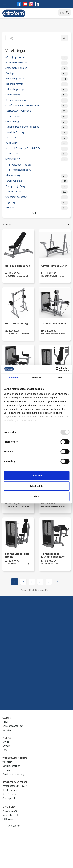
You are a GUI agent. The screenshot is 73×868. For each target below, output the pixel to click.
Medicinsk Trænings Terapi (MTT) (36, 149)
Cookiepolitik (9, 798)
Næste (57, 582)
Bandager (36, 74)
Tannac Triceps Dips (54, 324)
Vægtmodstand (21, 165)
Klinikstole (36, 138)
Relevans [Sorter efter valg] (36, 225)
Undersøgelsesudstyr (36, 197)
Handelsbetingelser (12, 790)
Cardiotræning (36, 95)
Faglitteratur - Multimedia (36, 111)
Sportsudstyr (36, 154)
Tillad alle (36, 476)
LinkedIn (37, 4)
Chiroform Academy (36, 100)
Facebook (19, 4)
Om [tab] (60, 378)
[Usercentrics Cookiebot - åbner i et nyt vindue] (56, 369)
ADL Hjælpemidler (36, 58)
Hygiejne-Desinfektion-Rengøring (36, 127)
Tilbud (5, 722)
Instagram (31, 4)
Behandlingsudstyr (36, 90)
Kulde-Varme (36, 143)
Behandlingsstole (36, 84)
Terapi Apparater (36, 181)
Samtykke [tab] (13, 378)
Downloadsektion (11, 766)
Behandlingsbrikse (36, 79)
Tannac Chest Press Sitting (17, 555)
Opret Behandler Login (14, 774)
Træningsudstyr (36, 192)
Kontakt (6, 746)
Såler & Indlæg (36, 176)
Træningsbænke (21, 170)
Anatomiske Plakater (36, 68)
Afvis (36, 496)
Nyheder (36, 208)
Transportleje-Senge (36, 187)
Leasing (6, 770)
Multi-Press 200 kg (16, 324)
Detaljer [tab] (37, 378)
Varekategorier (18, 50)
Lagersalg (36, 203)
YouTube (25, 4)
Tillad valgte (36, 486)
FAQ (5, 750)
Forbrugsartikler (36, 117)
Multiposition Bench (17, 266)
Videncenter (8, 762)
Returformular (9, 794)
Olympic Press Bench (54, 266)
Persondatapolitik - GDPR (15, 786)
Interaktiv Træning (36, 133)
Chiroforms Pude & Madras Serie (36, 106)
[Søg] (36, 38)
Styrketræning (36, 159)
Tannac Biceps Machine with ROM (53, 555)
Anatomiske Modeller (36, 63)
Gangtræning (36, 122)
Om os (6, 742)
